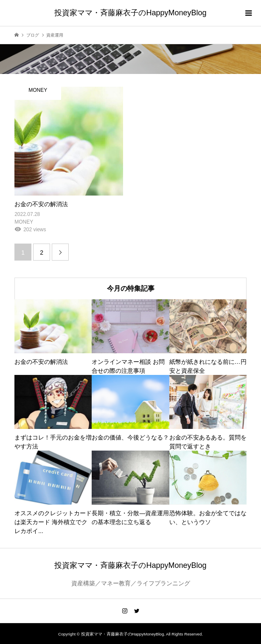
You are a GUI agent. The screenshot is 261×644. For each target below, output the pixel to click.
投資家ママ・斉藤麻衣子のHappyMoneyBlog (130, 13)
